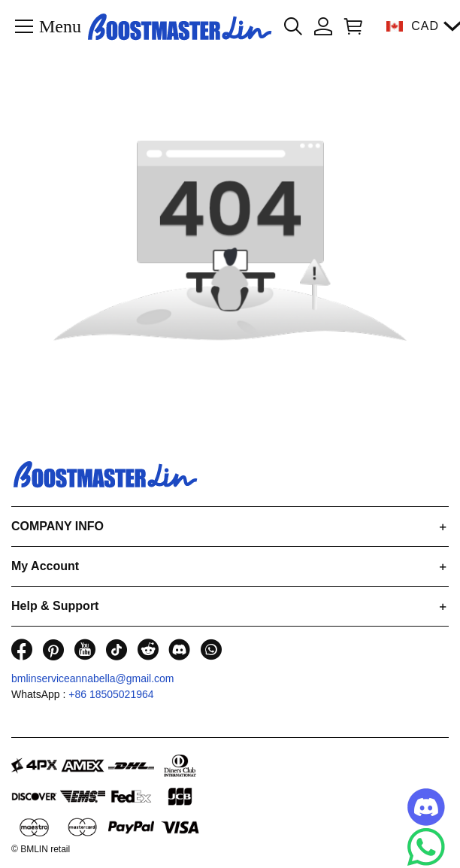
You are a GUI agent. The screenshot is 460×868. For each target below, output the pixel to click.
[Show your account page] (323, 26)
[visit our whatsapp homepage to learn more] (211, 649)
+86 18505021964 (111, 694)
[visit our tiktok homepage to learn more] (117, 649)
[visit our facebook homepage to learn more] (22, 649)
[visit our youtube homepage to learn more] (85, 649)
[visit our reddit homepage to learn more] (148, 649)
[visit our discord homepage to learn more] (180, 649)
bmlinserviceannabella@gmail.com (93, 678)
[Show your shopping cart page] (350, 26)
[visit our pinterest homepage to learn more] (53, 649)
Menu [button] (60, 26)
